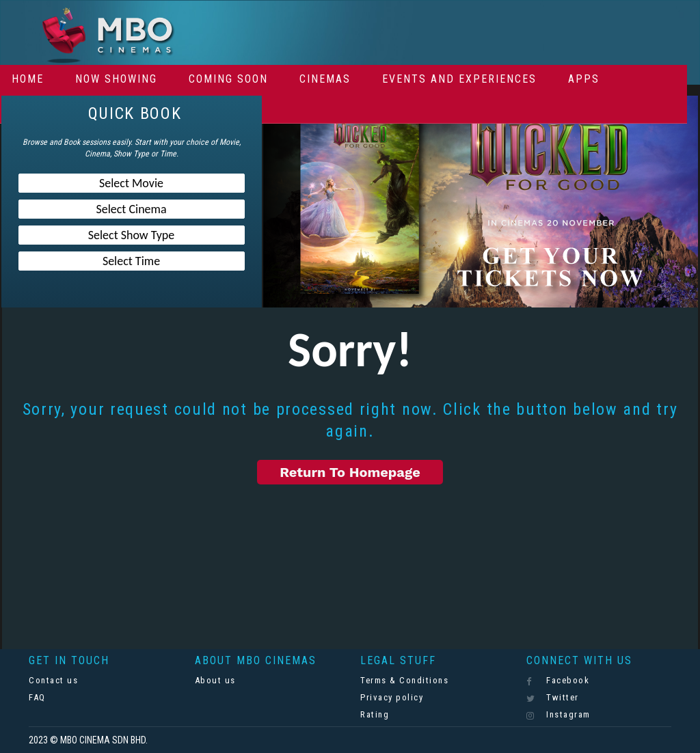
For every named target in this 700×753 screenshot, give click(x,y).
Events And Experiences (459, 79)
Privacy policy (392, 697)
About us (215, 680)
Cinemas (325, 79)
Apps (584, 79)
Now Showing (116, 79)
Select (131, 183)
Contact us (53, 680)
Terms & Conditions (404, 680)
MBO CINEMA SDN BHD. (104, 740)
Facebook (558, 681)
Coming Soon (228, 79)
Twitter (553, 698)
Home (28, 79)
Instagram (558, 715)
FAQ (37, 697)
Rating (375, 714)
